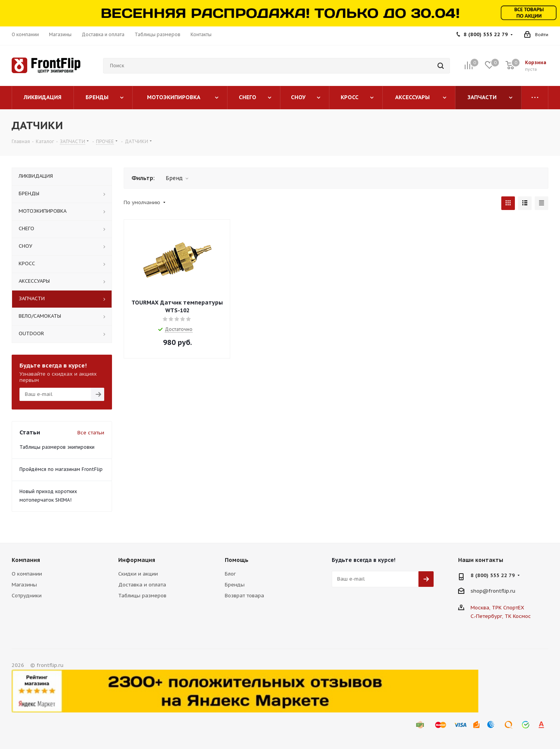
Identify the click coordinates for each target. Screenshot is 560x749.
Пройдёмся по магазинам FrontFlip (61, 469)
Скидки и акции (138, 574)
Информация (137, 560)
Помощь (237, 560)
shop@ (479, 591)
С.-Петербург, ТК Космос (501, 616)
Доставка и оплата (142, 585)
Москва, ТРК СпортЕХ (497, 608)
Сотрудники (27, 596)
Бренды (235, 585)
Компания (26, 560)
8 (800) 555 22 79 (486, 34)
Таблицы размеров (142, 596)
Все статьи (91, 433)
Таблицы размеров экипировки (57, 447)
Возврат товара (244, 596)
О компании (27, 574)
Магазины (24, 585)
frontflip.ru (502, 591)
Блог (230, 574)
